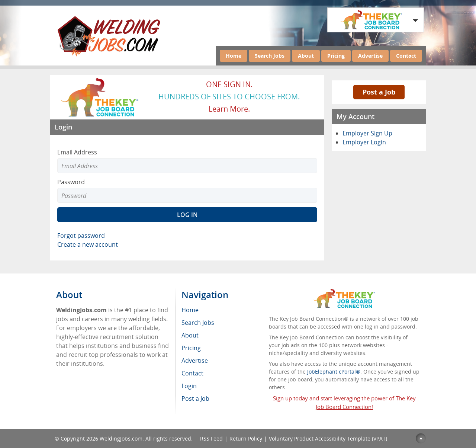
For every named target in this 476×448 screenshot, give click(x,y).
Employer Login (364, 142)
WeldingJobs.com (121, 439)
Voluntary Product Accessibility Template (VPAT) (328, 439)
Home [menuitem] (190, 310)
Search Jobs (270, 56)
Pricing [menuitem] (191, 348)
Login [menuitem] (189, 386)
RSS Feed (211, 439)
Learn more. (229, 109)
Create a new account (88, 244)
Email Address (77, 152)
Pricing (336, 56)
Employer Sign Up (367, 133)
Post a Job (379, 92)
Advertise (370, 56)
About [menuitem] (190, 335)
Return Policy (246, 439)
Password (71, 182)
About (306, 56)
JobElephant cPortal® (334, 372)
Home (234, 56)
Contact (406, 56)
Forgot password (81, 236)
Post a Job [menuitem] (195, 399)
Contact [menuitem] (192, 373)
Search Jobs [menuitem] (198, 323)
